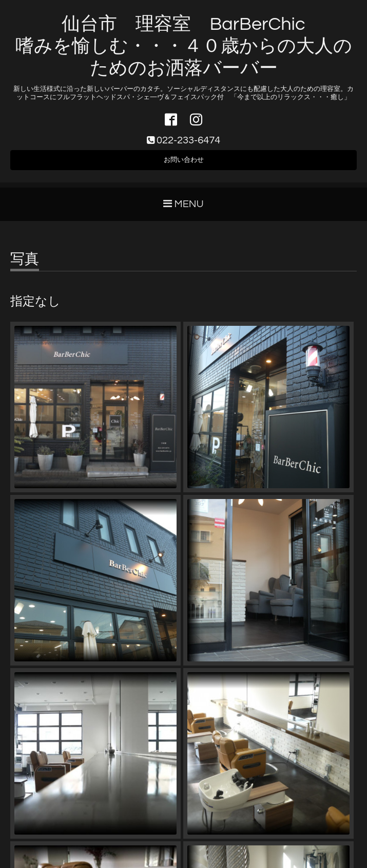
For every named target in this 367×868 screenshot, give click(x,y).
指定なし (35, 307)
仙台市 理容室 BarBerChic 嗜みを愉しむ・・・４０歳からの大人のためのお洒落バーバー (184, 46)
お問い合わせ (184, 163)
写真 (25, 265)
